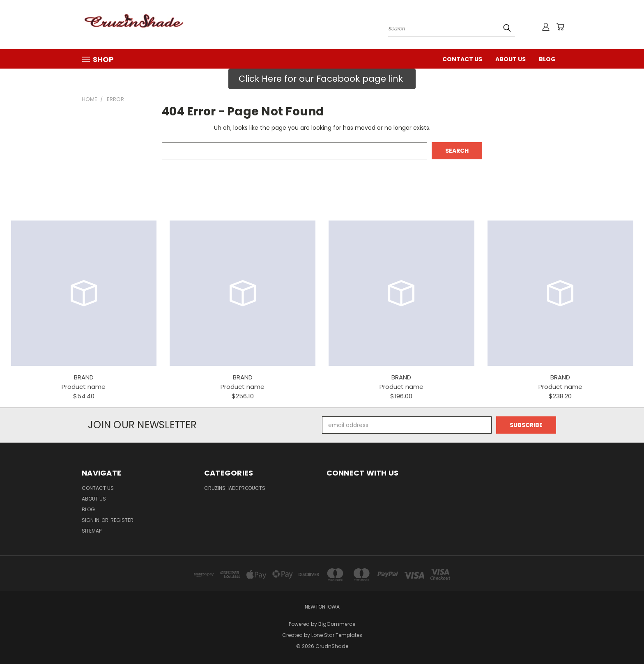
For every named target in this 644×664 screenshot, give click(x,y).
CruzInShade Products (235, 488)
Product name (84, 387)
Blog (547, 59)
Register (122, 520)
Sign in (91, 520)
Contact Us (462, 59)
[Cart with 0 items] (560, 27)
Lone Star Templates (337, 635)
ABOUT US (511, 59)
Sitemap (92, 531)
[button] (322, 79)
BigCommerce (337, 624)
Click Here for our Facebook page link (322, 79)
